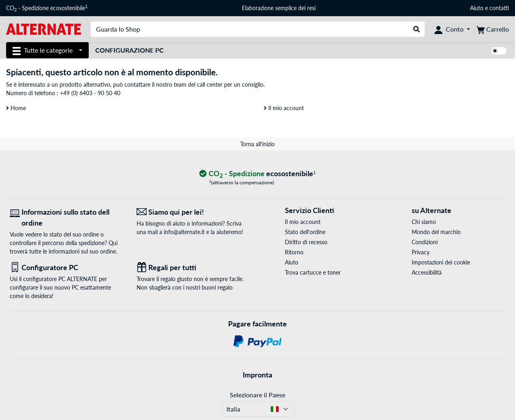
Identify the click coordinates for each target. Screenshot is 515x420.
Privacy (421, 252)
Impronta (257, 375)
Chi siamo (424, 222)
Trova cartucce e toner (313, 272)
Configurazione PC (129, 50)
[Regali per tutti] (194, 268)
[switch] (499, 51)
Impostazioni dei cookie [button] (441, 262)
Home (16, 108)
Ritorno (294, 252)
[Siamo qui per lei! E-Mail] (194, 212)
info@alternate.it (184, 232)
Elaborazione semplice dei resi (279, 8)
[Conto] (452, 29)
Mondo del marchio (436, 232)
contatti (499, 8)
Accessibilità (427, 272)
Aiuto (477, 8)
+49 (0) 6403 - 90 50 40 (90, 93)
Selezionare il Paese (257, 395)
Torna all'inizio (257, 144)
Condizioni (425, 242)
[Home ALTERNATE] (44, 29)
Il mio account (284, 108)
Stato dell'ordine (305, 232)
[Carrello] (493, 29)
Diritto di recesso (306, 242)
